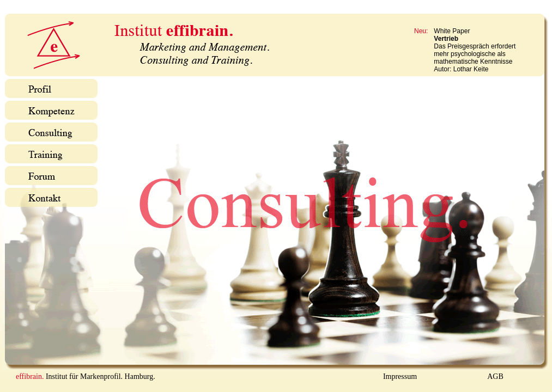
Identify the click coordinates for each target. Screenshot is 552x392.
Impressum (400, 376)
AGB (495, 376)
